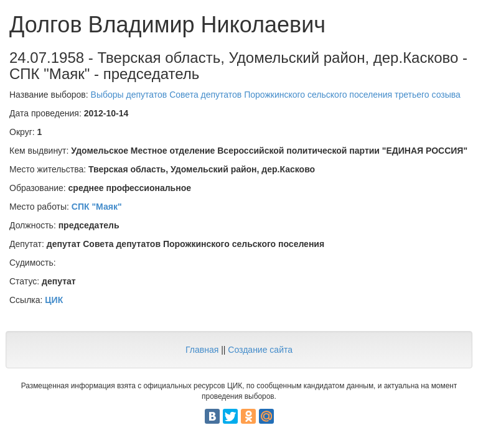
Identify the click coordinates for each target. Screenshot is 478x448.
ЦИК (54, 300)
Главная (202, 350)
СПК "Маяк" (97, 207)
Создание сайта (260, 350)
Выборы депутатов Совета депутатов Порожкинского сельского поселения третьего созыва (276, 95)
